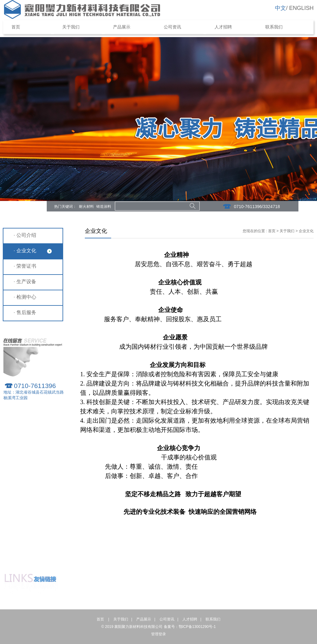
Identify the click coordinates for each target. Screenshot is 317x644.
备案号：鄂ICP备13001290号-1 (190, 627)
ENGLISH (301, 8)
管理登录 (158, 634)
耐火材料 (86, 207)
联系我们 (274, 27)
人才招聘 (223, 27)
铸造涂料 (104, 207)
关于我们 (71, 27)
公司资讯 (172, 27)
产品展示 (122, 27)
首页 (20, 27)
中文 (280, 8)
